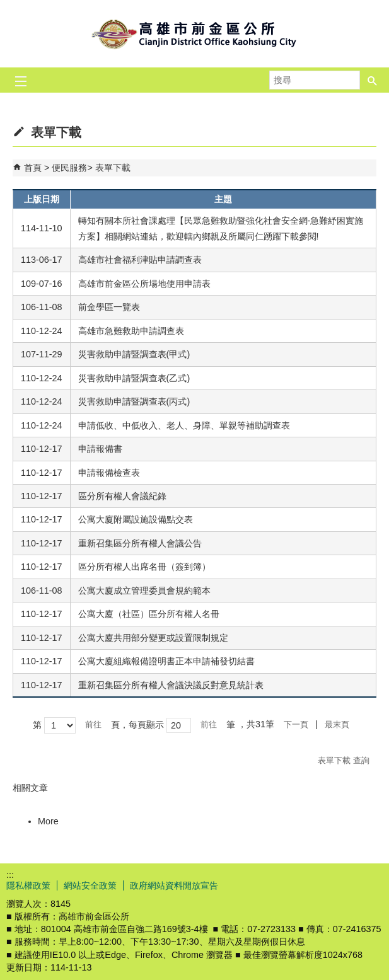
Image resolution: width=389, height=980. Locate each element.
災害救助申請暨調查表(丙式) (134, 401)
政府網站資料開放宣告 (174, 885)
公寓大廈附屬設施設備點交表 (136, 519)
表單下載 (113, 168)
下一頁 (296, 724)
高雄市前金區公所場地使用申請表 (144, 284)
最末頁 (337, 724)
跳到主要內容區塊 (7, 7)
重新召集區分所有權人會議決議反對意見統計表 (171, 685)
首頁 (33, 168)
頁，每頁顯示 (137, 725)
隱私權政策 (28, 885)
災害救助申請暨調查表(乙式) (134, 378)
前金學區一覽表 (109, 307)
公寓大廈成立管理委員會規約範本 (144, 591)
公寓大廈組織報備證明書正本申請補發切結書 (166, 661)
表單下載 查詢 (344, 760)
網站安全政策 (90, 885)
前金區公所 (195, 34)
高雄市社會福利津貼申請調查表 (140, 260)
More (48, 821)
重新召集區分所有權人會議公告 (141, 543)
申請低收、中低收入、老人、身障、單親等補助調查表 (184, 425)
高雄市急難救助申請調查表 (131, 331)
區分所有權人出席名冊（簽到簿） (144, 567)
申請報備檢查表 (109, 473)
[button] (373, 80)
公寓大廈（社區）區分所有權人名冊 (149, 614)
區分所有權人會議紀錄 (122, 496)
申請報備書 (100, 449)
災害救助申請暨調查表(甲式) (134, 354)
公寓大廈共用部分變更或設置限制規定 (153, 638)
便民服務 (69, 168)
